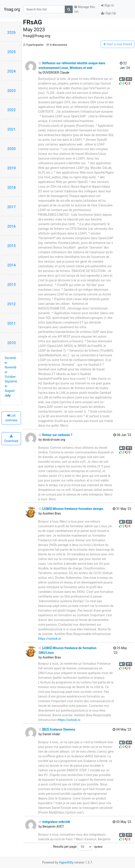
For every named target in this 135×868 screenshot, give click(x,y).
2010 (12, 343)
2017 (12, 207)
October (10, 377)
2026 (12, 32)
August (10, 391)
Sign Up (109, 13)
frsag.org (12, 9)
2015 (12, 246)
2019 (12, 168)
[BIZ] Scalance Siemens (57, 729)
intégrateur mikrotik (54, 822)
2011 (12, 323)
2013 (12, 284)
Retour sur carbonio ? (55, 435)
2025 (12, 52)
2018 (12, 187)
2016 (12, 226)
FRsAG (32, 22)
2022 (12, 110)
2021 (12, 129)
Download (11, 439)
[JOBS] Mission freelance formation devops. (71, 509)
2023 (12, 91)
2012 (12, 304)
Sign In (108, 5)
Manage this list (85, 9)
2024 (12, 71)
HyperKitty (66, 862)
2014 (12, 265)
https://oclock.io (50, 639)
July (8, 395)
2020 (12, 149)
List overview (11, 418)
